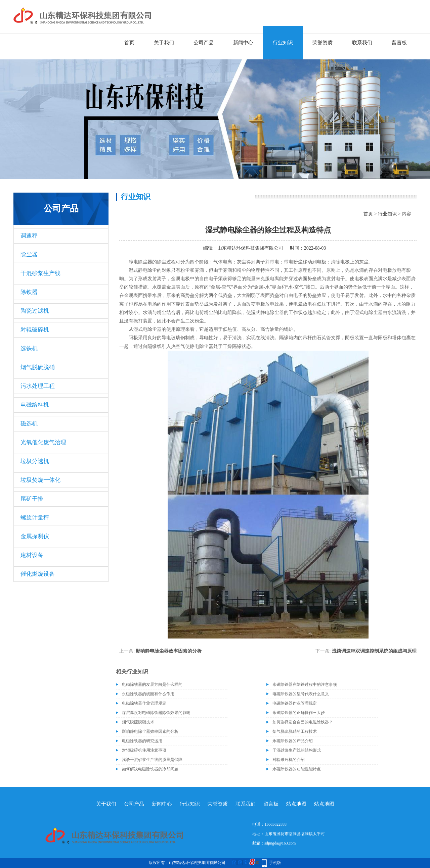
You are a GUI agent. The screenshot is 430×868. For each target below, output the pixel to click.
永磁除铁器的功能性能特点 (297, 769)
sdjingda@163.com (280, 843)
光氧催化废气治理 (43, 442)
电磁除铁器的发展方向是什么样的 (152, 684)
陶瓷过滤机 (35, 311)
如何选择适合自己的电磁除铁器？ (303, 722)
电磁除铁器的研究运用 (142, 741)
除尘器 (29, 254)
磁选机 (29, 424)
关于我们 (164, 43)
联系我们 (362, 43)
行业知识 (283, 43)
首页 (129, 43)
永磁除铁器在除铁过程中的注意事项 (305, 684)
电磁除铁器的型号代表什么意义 (301, 694)
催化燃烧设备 (38, 574)
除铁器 (29, 292)
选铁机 (29, 348)
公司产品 (204, 43)
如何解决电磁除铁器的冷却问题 (150, 769)
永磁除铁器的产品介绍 (293, 741)
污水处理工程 (38, 386)
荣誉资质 (322, 43)
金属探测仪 (35, 536)
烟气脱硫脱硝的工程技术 (295, 731)
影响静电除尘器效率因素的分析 (169, 651)
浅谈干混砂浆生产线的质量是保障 (152, 760)
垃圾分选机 (35, 461)
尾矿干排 (32, 499)
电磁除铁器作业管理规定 (144, 703)
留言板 (399, 43)
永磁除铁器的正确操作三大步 (299, 713)
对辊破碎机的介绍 (289, 760)
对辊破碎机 (35, 330)
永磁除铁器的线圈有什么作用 (148, 694)
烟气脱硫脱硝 (38, 367)
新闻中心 (243, 43)
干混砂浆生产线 (40, 273)
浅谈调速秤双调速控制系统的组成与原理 (374, 651)
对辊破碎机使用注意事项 (144, 750)
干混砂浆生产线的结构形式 (297, 750)
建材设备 (32, 555)
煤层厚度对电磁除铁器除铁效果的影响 (156, 713)
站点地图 (296, 804)
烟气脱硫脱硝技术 (138, 722)
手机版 (275, 863)
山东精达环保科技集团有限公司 (250, 248)
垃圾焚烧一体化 (40, 480)
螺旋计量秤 (35, 518)
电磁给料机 (35, 405)
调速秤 (29, 236)
